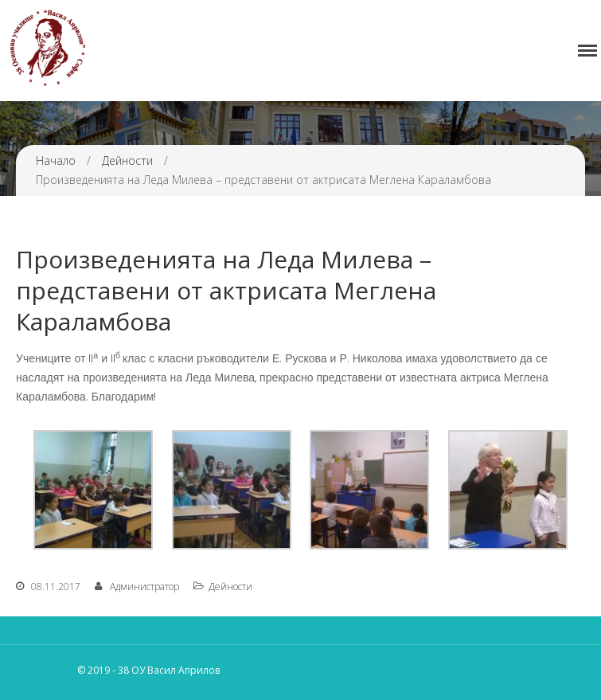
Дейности (127, 160)
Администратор (144, 587)
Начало (56, 160)
